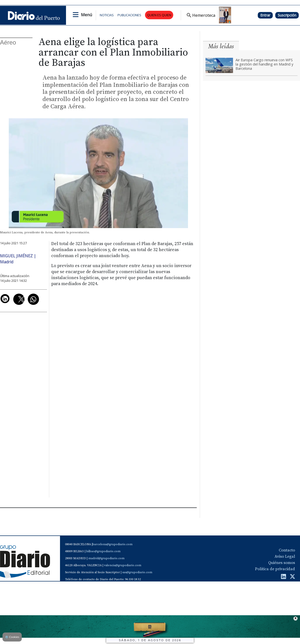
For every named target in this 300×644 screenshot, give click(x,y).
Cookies (12, 637)
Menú (86, 15)
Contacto (287, 550)
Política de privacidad (275, 569)
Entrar (265, 15)
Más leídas (221, 46)
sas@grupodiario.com (137, 572)
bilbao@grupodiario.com (103, 551)
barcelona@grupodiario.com (112, 544)
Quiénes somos (282, 563)
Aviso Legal (285, 556)
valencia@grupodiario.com (123, 565)
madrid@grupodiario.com (106, 558)
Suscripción (287, 15)
